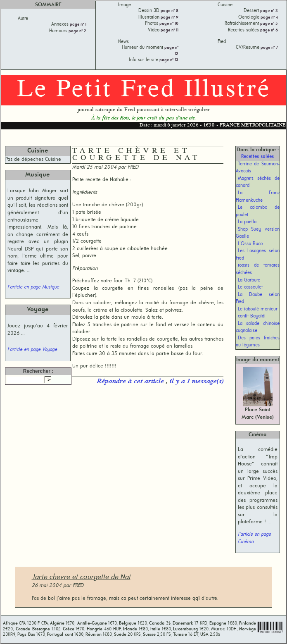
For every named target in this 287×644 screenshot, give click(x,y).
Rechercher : (38, 371)
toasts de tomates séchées (258, 269)
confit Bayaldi (252, 316)
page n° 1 (77, 25)
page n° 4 (269, 18)
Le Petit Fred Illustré (144, 90)
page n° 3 (268, 11)
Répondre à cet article (131, 382)
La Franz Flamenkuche (258, 197)
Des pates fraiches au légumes (258, 342)
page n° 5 (268, 24)
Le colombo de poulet (258, 211)
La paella (247, 222)
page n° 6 (268, 30)
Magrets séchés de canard (258, 182)
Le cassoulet (250, 287)
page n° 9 (169, 18)
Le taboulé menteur (258, 309)
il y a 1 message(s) (196, 382)
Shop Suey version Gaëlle (258, 233)
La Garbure (249, 280)
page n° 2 (77, 31)
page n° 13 (168, 60)
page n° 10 (168, 24)
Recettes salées (257, 157)
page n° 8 (169, 11)
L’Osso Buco (250, 244)
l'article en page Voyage (32, 350)
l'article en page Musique (33, 287)
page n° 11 (169, 30)
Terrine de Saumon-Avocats (258, 168)
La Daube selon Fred (258, 298)
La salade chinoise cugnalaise (258, 327)
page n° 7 (269, 48)
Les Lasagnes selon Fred (258, 255)
